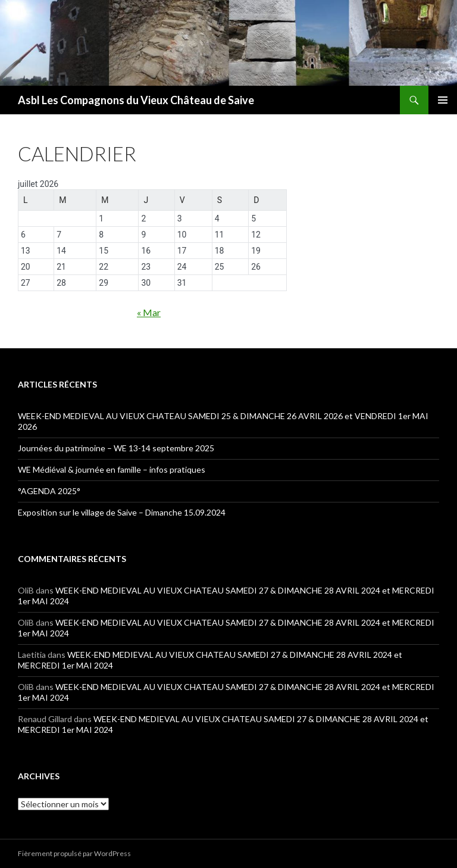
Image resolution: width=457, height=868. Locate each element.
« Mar (149, 312)
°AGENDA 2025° (49, 491)
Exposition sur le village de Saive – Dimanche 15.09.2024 (122, 512)
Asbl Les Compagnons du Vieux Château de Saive (136, 100)
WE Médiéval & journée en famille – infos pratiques (112, 469)
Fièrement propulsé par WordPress (74, 853)
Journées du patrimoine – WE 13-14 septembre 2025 (116, 448)
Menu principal (443, 100)
